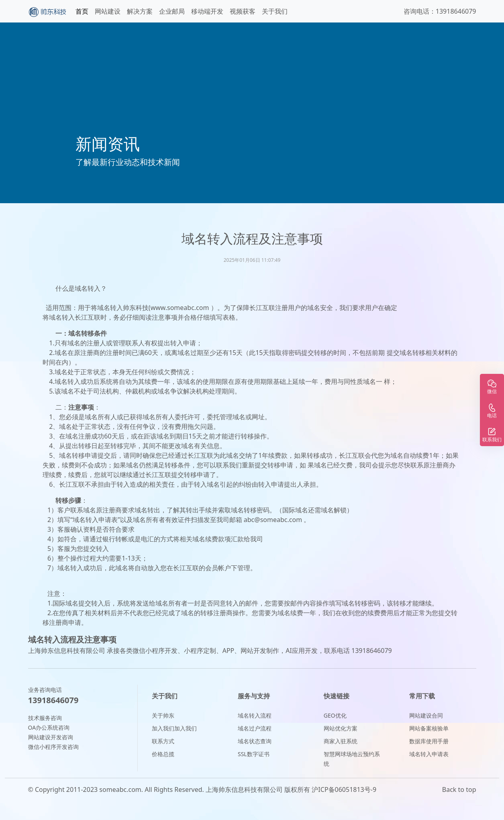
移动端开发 (207, 11)
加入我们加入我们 (174, 728)
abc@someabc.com (273, 520)
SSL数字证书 (254, 754)
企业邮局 (172, 11)
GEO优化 (335, 715)
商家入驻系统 (341, 741)
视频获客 (243, 11)
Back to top (459, 789)
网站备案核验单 (429, 728)
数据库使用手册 (429, 741)
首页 (82, 11)
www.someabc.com (180, 308)
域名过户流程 (255, 728)
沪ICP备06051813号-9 (344, 789)
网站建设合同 (426, 715)
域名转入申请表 (429, 754)
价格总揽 (163, 754)
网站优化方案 (341, 728)
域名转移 (72, 455)
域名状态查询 (255, 741)
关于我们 (275, 11)
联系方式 (163, 741)
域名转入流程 (255, 715)
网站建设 (108, 11)
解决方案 (140, 11)
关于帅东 (163, 715)
